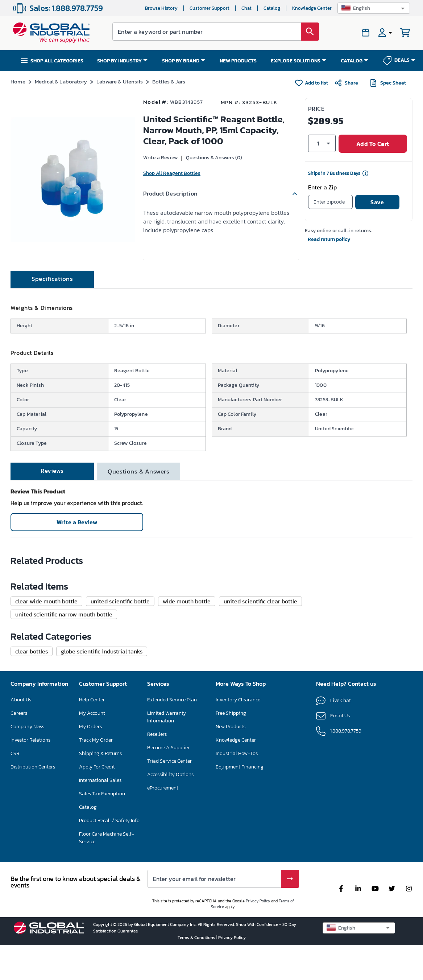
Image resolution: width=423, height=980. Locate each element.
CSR (15, 905)
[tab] (52, 306)
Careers (19, 865)
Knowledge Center (312, 8)
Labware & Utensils (120, 81)
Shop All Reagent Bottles (172, 173)
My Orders (90, 879)
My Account (92, 865)
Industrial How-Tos (237, 905)
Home (18, 81)
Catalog (272, 8)
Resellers (157, 886)
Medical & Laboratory (61, 81)
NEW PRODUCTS (238, 61)
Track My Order (96, 892)
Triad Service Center (169, 913)
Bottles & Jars (169, 81)
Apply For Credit (97, 919)
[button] (374, 8)
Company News (27, 879)
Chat (246, 8)
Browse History (161, 8)
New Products (231, 879)
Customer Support (210, 8)
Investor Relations (30, 892)
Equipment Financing (240, 919)
